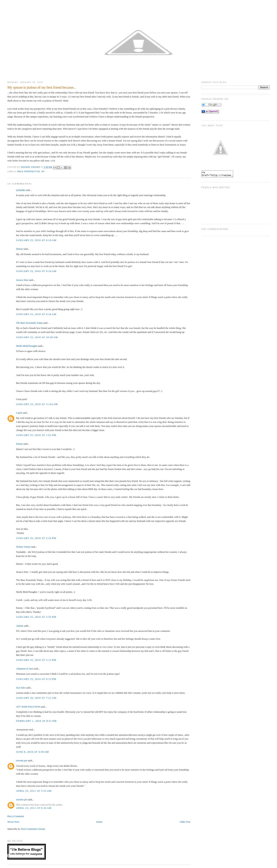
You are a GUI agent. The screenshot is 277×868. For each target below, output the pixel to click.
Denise (19, 249)
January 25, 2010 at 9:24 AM (36, 271)
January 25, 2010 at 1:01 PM (36, 435)
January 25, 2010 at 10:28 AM (37, 337)
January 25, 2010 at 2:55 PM (36, 617)
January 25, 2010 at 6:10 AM (36, 240)
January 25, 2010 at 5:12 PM (36, 660)
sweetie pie (22, 760)
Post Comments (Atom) (33, 829)
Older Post (185, 822)
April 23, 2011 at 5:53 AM (34, 791)
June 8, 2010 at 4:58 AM (32, 752)
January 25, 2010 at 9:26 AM (36, 314)
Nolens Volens (23, 547)
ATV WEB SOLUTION (28, 707)
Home (99, 822)
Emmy (19, 444)
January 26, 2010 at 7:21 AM (36, 698)
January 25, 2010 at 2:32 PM (36, 538)
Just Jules (21, 688)
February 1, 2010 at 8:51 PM (36, 721)
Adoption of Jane (25, 669)
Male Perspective (29, 172)
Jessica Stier (22, 280)
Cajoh (19, 413)
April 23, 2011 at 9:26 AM (34, 808)
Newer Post (13, 822)
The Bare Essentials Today (29, 323)
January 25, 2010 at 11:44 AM (37, 404)
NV (43, 172)
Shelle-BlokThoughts (27, 346)
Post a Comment (16, 816)
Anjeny (20, 626)
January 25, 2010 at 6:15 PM (36, 679)
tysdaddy (20, 190)
